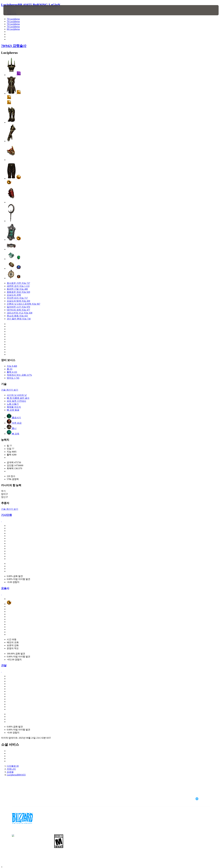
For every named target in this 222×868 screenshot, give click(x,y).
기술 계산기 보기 (10, 390)
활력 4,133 (12, 372)
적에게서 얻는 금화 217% (19, 375)
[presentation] (14, 10)
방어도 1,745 (13, 378)
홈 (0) (10, 369)
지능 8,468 (12, 366)
